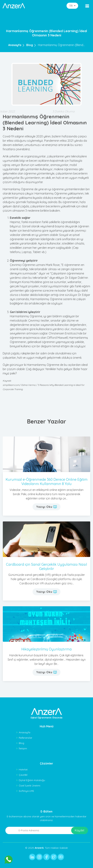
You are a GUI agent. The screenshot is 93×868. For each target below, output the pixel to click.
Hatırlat (23, 769)
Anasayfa (15, 45)
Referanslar (25, 738)
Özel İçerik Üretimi (30, 786)
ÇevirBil (23, 775)
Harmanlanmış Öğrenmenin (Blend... (61, 45)
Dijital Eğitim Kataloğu (32, 780)
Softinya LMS (26, 791)
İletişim (23, 748)
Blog (30, 45)
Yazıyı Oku (47, 501)
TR (71, 6)
